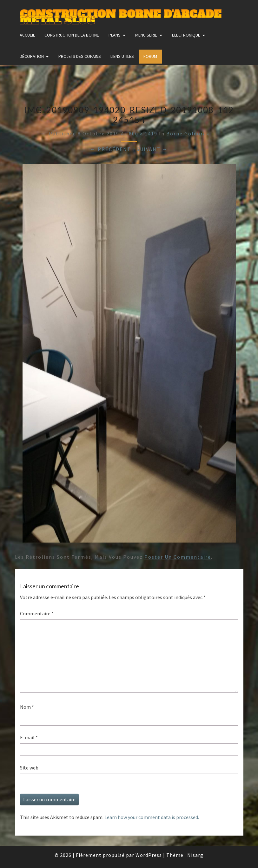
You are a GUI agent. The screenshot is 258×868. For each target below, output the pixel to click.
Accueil (27, 35)
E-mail (29, 737)
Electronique (186, 35)
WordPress (149, 855)
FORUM (150, 56)
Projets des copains (80, 56)
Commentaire (37, 613)
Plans (115, 35)
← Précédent (111, 149)
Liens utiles (122, 56)
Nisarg (195, 855)
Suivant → (152, 149)
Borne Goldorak (188, 133)
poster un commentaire (178, 557)
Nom (27, 707)
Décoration (32, 56)
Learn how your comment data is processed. (152, 817)
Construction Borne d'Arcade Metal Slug (120, 15)
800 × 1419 (143, 133)
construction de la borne (72, 35)
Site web (29, 768)
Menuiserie (146, 35)
